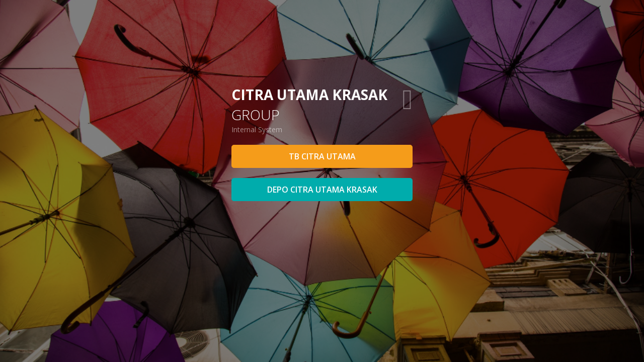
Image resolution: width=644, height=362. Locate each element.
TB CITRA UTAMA (322, 156)
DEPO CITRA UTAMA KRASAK (322, 190)
